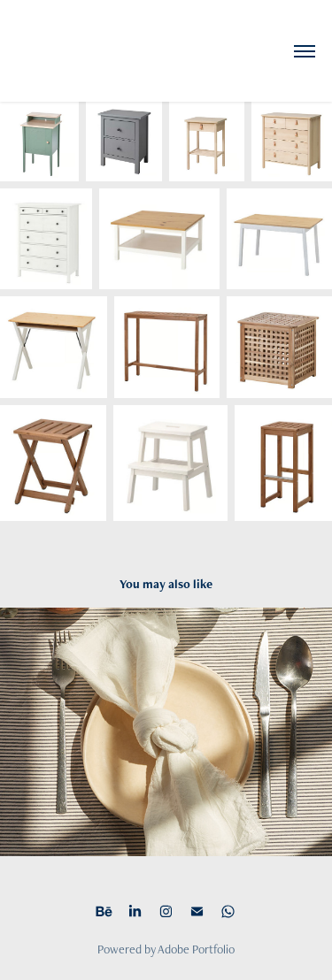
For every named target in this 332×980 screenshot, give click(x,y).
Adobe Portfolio (196, 949)
